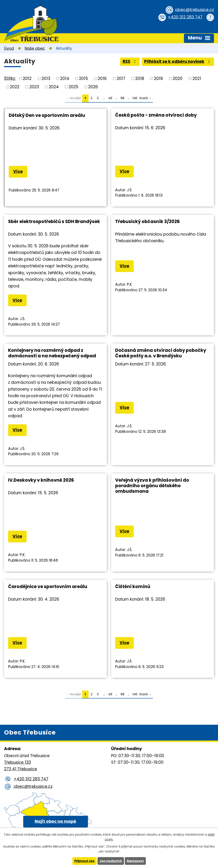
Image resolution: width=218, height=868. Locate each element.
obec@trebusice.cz (194, 9)
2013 (46, 79)
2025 (73, 87)
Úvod (9, 48)
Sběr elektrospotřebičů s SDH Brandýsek (54, 221)
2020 (178, 79)
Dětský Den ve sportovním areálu (47, 115)
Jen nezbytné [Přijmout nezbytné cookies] (111, 861)
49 (110, 98)
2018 (140, 79)
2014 (65, 79)
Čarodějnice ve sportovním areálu (48, 586)
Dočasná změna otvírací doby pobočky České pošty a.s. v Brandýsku (161, 353)
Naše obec (35, 48)
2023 (34, 87)
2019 (158, 79)
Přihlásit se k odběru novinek (178, 62)
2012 (27, 79)
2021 (197, 79)
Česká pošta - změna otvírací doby (156, 115)
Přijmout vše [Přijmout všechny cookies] (84, 861)
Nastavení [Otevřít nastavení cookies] (135, 861)
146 (135, 98)
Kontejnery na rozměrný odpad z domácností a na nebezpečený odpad (52, 353)
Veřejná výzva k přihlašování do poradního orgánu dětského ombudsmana (152, 486)
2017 (121, 79)
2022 (15, 87)
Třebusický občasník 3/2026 (147, 221)
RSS (130, 62)
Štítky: (10, 78)
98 (122, 98)
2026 (93, 87)
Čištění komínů (133, 586)
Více (18, 172)
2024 (54, 87)
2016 (102, 79)
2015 (83, 79)
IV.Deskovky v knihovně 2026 (41, 480)
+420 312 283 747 (185, 17)
